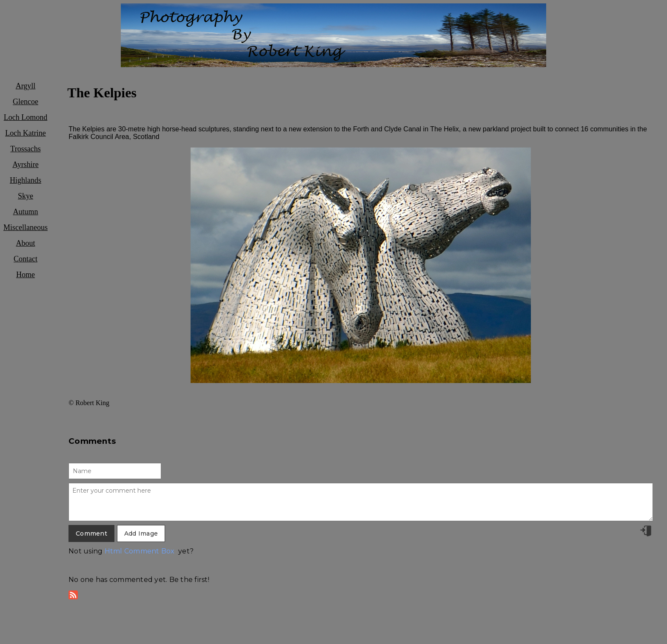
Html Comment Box (140, 551)
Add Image (141, 533)
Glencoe (26, 102)
